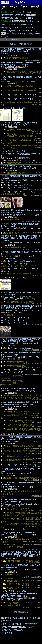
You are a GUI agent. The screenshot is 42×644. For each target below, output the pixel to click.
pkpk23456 (10, 441)
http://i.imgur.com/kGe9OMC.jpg (21, 464)
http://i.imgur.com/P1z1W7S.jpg (21, 192)
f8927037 (9, 215)
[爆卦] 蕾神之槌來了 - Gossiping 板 (20, 533)
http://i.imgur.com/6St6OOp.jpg (21, 99)
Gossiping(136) (32, 21)
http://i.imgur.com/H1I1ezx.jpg (14, 320)
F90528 (8, 473)
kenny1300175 (11, 243)
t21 (6, 67)
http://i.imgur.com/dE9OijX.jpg (20, 185)
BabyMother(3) (18, 27)
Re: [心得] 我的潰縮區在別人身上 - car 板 (21, 123)
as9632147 (10, 343)
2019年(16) (16, 18)
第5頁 (26, 34)
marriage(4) (6, 27)
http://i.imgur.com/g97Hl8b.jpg (14, 372)
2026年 (30, 12)
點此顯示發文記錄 (9, 633)
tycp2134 (9, 535)
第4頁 (32, 34)
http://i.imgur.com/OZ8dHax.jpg (21, 370)
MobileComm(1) (30, 30)
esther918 (9, 297)
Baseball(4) (27, 24)
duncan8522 (10, 391)
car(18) (4, 24)
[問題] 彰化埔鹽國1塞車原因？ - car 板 (20, 389)
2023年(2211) (7, 15)
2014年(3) (29, 18)
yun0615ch (10, 256)
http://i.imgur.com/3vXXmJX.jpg (15, 263)
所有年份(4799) (19, 12)
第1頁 (9, 37)
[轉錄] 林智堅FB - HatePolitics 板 (18, 166)
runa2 (7, 310)
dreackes (9, 82)
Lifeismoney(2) (7, 30)
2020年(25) (6, 18)
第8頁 (9, 34)
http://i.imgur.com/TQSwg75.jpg (15, 318)
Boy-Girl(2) (30, 27)
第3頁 (37, 34)
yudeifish (9, 168)
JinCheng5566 (11, 180)
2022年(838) (19, 15)
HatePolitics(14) (15, 24)
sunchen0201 (11, 357)
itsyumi (8, 487)
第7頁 (15, 34)
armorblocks (10, 598)
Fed (7, 158)
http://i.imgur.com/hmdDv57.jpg (14, 187)
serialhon (9, 556)
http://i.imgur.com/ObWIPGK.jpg (21, 94)
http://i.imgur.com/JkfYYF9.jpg (14, 323)
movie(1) (18, 30)
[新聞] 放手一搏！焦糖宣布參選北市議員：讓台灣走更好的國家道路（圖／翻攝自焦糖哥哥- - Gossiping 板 (21, 238)
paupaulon (9, 504)
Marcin (8, 228)
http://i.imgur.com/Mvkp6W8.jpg (21, 261)
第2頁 (3, 37)
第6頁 (20, 34)
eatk (7, 53)
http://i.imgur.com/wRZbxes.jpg (21, 348)
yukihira (8, 570)
